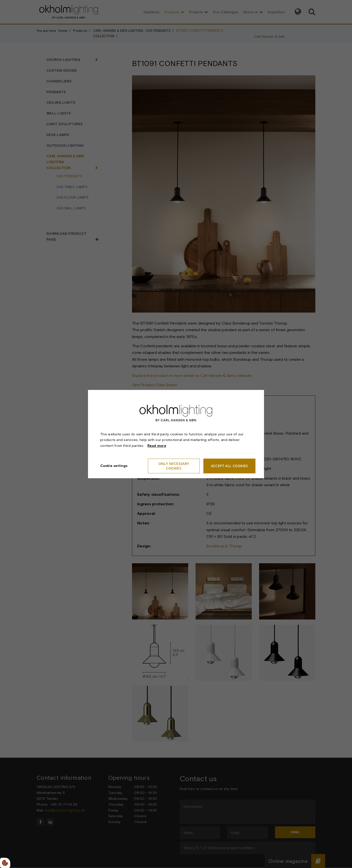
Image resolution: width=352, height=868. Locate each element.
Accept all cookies (230, 466)
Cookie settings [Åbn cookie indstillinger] (114, 466)
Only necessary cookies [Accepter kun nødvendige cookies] (174, 466)
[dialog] (176, 434)
